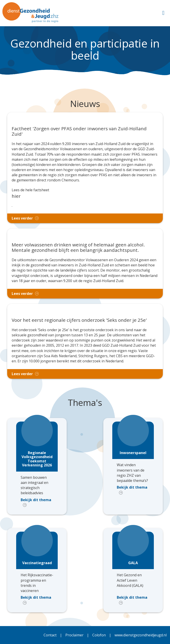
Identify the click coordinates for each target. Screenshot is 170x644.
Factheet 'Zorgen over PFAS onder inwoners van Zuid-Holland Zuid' (79, 131)
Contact (50, 635)
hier (16, 196)
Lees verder (22, 218)
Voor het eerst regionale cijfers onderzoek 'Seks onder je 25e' (79, 320)
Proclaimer (74, 635)
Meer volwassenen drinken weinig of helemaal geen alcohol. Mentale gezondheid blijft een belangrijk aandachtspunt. (78, 248)
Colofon (99, 635)
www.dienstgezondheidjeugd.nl (141, 635)
